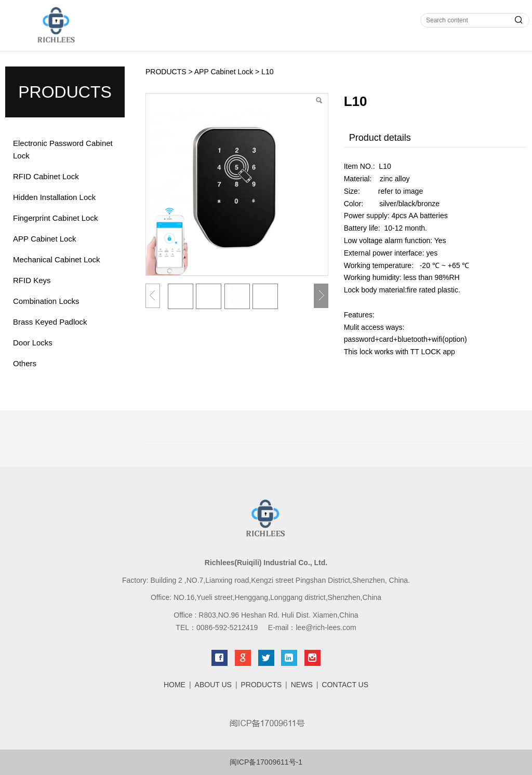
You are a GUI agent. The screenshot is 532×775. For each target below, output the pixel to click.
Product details (380, 138)
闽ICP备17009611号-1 (266, 762)
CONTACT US (345, 685)
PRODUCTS (166, 72)
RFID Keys (32, 280)
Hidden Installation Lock (54, 197)
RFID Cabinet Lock (46, 176)
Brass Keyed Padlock (50, 322)
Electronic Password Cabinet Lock (63, 149)
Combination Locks (46, 301)
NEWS (302, 685)
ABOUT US (213, 685)
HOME (175, 685)
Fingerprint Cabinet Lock (55, 218)
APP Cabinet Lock (44, 239)
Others (25, 363)
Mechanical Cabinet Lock (57, 259)
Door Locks (33, 343)
